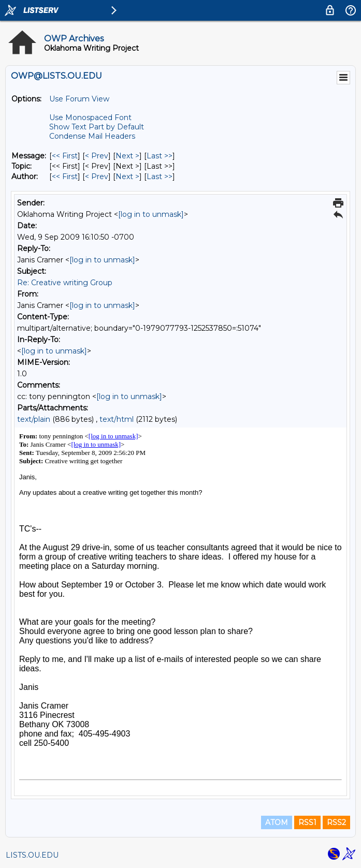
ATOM (277, 822)
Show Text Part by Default (97, 127)
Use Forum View (79, 99)
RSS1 (307, 822)
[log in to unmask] (151, 214)
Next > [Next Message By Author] (127, 176)
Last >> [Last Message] (160, 156)
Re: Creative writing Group (65, 283)
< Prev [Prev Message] (97, 156)
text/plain (34, 419)
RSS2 (336, 822)
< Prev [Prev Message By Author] (97, 176)
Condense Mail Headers (92, 136)
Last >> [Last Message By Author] (160, 176)
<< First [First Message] (65, 156)
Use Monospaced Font (90, 117)
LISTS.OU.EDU (32, 855)
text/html (117, 419)
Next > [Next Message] (127, 156)
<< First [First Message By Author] (65, 176)
